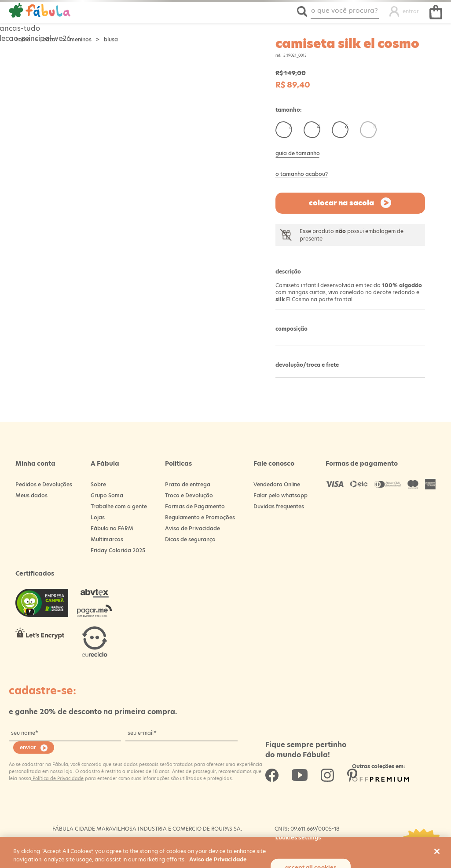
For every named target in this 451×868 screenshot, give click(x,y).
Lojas (98, 517)
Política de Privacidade (57, 778)
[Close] (437, 851)
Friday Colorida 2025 (118, 550)
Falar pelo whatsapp (280, 495)
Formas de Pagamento (195, 506)
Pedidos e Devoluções (44, 484)
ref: (278, 56)
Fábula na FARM (112, 528)
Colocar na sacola (341, 203)
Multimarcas (107, 539)
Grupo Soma (107, 495)
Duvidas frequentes (279, 506)
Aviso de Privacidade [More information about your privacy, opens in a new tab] (218, 859)
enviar (28, 747)
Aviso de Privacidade (192, 528)
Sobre (98, 484)
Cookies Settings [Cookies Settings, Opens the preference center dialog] (298, 837)
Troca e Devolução (189, 495)
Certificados (35, 573)
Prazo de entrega (188, 484)
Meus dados (31, 495)
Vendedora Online (277, 484)
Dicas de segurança (190, 539)
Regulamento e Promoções (200, 517)
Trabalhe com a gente (119, 506)
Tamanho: (289, 110)
